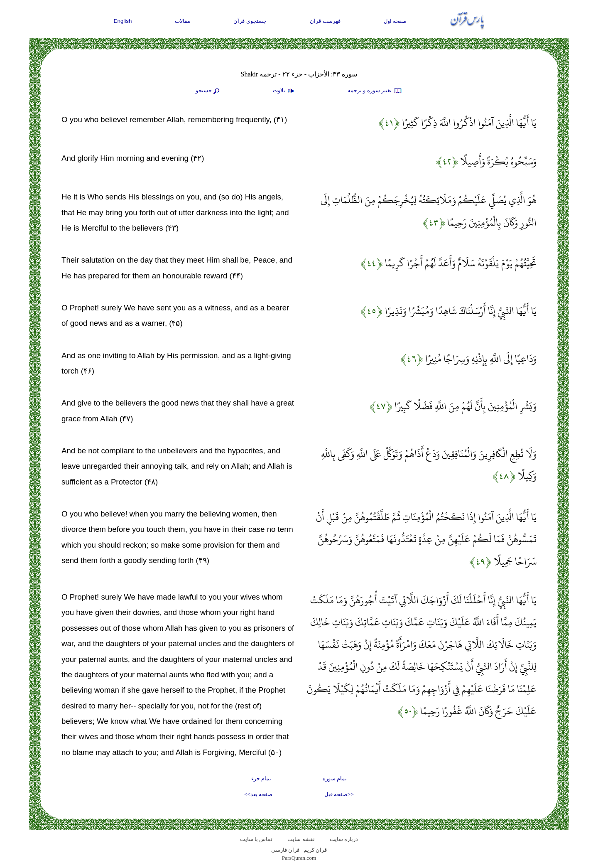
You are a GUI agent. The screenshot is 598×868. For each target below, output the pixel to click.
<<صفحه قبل (339, 794)
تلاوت (284, 91)
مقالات (183, 21)
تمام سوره (335, 778)
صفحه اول (395, 21)
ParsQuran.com (299, 858)
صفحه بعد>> (258, 794)
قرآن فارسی (285, 850)
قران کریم (315, 850)
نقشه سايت (301, 839)
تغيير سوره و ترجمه (375, 91)
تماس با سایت (256, 839)
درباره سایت (344, 839)
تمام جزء (261, 778)
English (123, 21)
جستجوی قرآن (250, 21)
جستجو (208, 91)
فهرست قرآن (325, 21)
